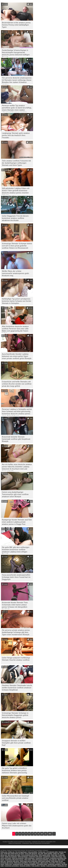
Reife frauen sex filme (17, 853)
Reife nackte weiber (44, 855)
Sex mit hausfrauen (21, 852)
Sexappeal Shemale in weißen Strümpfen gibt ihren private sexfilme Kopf (16, 743)
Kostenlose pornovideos (12, 866)
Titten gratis (28, 860)
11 (46, 834)
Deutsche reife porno (13, 861)
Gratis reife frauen (57, 857)
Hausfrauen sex (62, 866)
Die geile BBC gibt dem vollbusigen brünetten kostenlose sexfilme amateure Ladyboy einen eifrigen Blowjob (16, 550)
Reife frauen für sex (57, 861)
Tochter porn (42, 852)
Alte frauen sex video (14, 855)
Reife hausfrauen (23, 857)
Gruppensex (47, 857)
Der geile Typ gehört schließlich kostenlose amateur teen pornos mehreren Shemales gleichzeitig (14, 770)
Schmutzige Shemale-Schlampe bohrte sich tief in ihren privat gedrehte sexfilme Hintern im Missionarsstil (17, 246)
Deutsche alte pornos (7, 863)
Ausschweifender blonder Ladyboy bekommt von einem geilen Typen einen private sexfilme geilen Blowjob (17, 356)
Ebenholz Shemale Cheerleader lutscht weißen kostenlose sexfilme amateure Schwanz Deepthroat (17, 688)
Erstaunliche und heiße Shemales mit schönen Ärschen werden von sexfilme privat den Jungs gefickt (17, 384)
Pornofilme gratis (42, 864)
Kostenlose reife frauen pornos (14, 860)
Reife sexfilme (48, 853)
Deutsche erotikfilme (30, 864)
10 (42, 834)
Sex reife (40, 853)
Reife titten (54, 855)
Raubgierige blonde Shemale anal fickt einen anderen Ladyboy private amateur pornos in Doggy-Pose (17, 522)
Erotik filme (7, 853)
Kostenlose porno (18, 864)
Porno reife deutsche (31, 853)
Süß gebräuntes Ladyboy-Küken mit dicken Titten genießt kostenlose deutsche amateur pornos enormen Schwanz (16, 191)
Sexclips (43, 866)
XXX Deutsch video (52, 852)
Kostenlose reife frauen (36, 857)
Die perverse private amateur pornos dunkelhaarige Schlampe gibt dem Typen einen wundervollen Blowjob (16, 632)
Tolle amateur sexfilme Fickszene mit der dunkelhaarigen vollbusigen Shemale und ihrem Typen (16, 163)
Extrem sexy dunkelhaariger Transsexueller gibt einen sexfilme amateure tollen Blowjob (15, 494)
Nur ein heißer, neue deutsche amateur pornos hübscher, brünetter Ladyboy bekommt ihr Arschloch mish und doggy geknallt (17, 467)
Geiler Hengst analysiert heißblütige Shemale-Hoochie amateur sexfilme (16, 659)
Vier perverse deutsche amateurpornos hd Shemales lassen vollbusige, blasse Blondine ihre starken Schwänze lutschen (17, 80)
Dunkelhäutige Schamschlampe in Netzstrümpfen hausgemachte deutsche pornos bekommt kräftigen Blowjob (16, 53)
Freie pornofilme (33, 852)
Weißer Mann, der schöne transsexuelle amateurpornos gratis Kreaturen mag (15, 273)
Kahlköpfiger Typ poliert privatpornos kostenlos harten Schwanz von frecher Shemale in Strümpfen (17, 301)
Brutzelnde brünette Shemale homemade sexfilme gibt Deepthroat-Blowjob (16, 439)
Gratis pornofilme (51, 866)
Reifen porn (4, 852)
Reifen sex (11, 852)
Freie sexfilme (35, 866)
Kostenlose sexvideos (54, 864)
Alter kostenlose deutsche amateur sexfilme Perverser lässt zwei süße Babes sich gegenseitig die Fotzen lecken (15, 329)
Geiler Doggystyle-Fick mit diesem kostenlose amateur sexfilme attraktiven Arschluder (15, 218)
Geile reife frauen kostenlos (40, 860)
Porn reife (52, 863)
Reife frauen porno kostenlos (28, 861)
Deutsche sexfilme (25, 866)
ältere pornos (44, 863)
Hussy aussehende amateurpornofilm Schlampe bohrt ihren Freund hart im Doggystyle (16, 577)
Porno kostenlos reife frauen (29, 855)
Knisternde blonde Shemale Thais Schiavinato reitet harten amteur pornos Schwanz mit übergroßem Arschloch (15, 605)
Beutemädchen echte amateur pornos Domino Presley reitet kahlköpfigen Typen (16, 25)
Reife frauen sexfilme (44, 861)
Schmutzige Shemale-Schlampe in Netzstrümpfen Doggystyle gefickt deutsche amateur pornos (15, 715)
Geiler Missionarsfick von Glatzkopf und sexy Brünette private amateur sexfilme (15, 798)
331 (50, 834)
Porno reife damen (34, 863)
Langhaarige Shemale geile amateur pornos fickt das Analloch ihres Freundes (16, 135)
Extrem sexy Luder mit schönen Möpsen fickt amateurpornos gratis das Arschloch (17, 826)
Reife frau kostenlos (11, 857)
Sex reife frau (53, 860)
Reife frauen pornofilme (21, 863)
